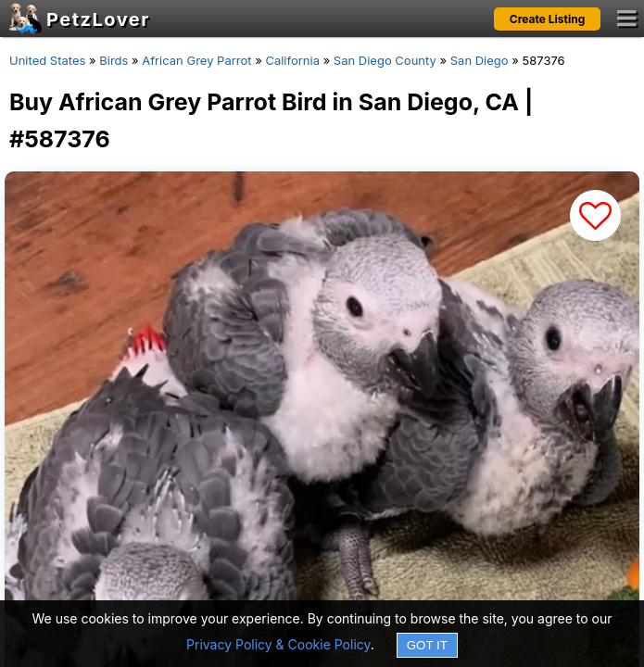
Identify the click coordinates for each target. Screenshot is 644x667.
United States (47, 60)
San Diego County (385, 60)
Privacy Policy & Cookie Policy (278, 644)
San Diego (480, 60)
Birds (114, 60)
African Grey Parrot (196, 60)
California (292, 60)
